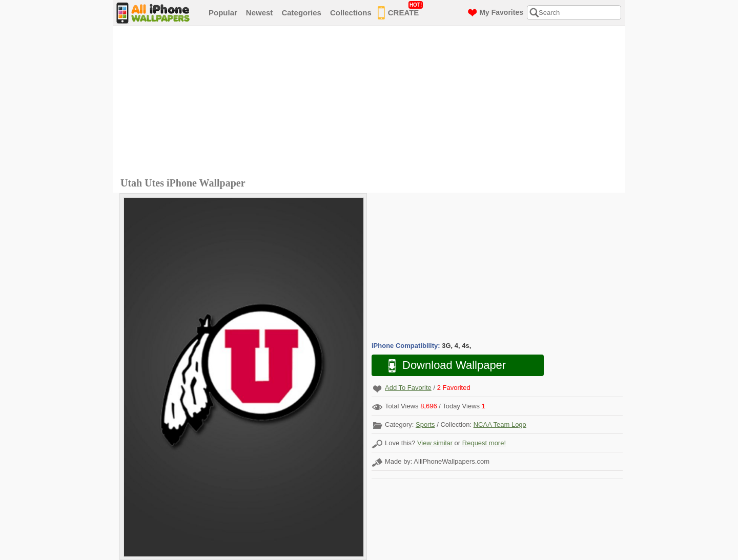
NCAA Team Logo (500, 424)
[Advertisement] (372, 103)
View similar (435, 443)
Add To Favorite (408, 388)
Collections (351, 13)
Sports (425, 424)
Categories (301, 13)
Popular (223, 13)
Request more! (484, 443)
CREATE (401, 11)
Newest (260, 13)
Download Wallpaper (442, 366)
